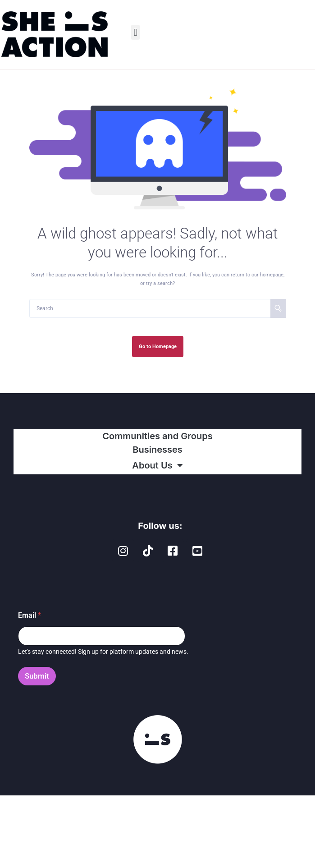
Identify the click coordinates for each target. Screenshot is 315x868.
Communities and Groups (157, 436)
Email (30, 615)
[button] (135, 32)
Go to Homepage (158, 346)
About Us (157, 465)
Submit (37, 676)
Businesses (157, 450)
